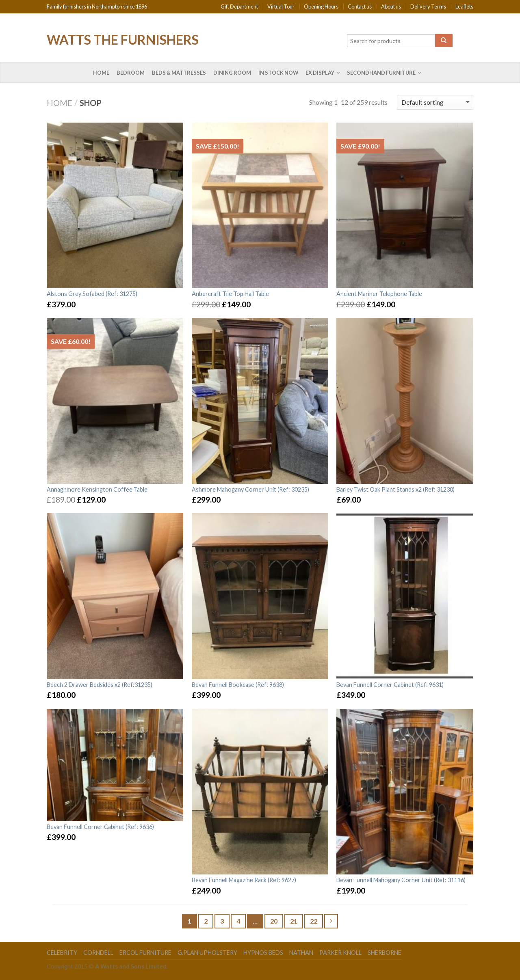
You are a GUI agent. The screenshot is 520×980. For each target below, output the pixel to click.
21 (294, 921)
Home (101, 73)
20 (274, 921)
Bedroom (131, 73)
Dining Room (232, 73)
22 (314, 921)
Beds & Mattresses (179, 73)
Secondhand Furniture (381, 73)
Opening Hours (321, 6)
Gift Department (239, 6)
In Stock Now (278, 73)
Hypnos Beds (263, 953)
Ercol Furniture (145, 953)
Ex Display (320, 73)
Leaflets (464, 6)
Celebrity (62, 953)
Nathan (301, 953)
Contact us (360, 6)
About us (391, 6)
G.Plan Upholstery (207, 953)
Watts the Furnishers (123, 39)
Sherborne (385, 953)
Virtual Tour (281, 6)
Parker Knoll (340, 953)
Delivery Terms (428, 6)
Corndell (98, 953)
